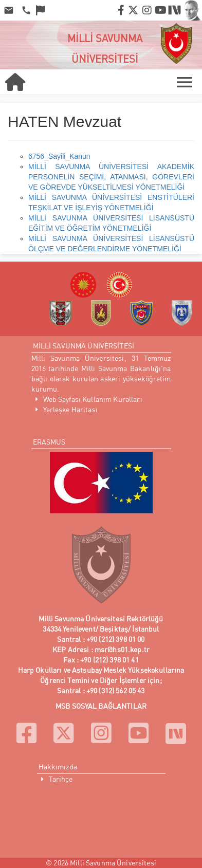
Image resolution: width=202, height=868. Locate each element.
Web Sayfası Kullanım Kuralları (93, 399)
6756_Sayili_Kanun (59, 156)
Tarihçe (61, 779)
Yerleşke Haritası (70, 409)
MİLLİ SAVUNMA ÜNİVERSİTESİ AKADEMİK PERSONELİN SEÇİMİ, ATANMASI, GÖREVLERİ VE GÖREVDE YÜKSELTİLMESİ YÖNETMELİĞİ (111, 177)
